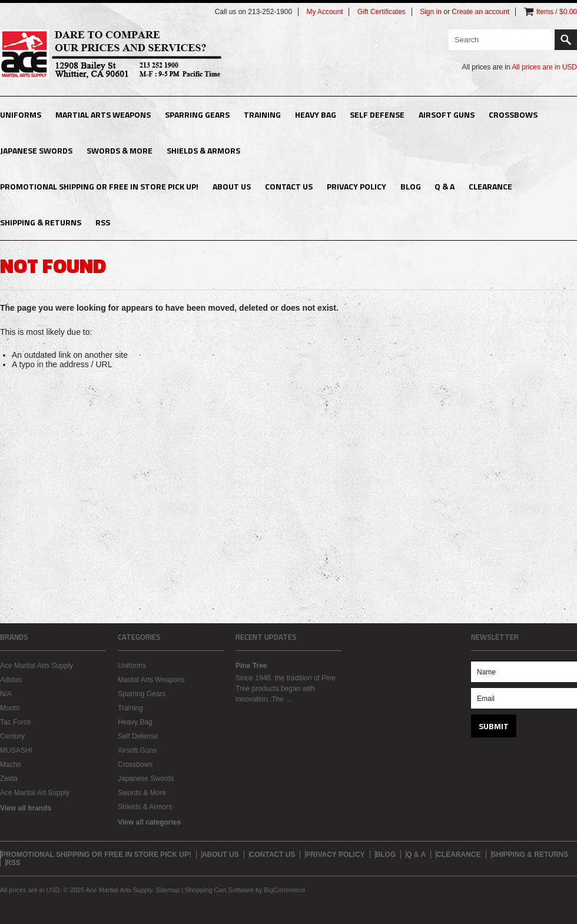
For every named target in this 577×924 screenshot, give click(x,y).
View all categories (149, 822)
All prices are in (544, 67)
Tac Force (16, 722)
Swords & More (120, 150)
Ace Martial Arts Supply (37, 666)
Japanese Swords (36, 150)
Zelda (9, 779)
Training (262, 114)
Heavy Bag (316, 114)
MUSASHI (16, 750)
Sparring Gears (197, 114)
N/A (6, 694)
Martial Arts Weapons (103, 114)
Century (12, 736)
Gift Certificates (382, 12)
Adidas (11, 680)
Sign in (431, 12)
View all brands (26, 808)
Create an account (480, 12)
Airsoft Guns (447, 114)
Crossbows (513, 114)
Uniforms (21, 114)
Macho (11, 765)
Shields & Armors (203, 150)
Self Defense (377, 114)
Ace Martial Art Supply (35, 793)
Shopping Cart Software (219, 890)
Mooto (10, 708)
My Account (324, 12)
